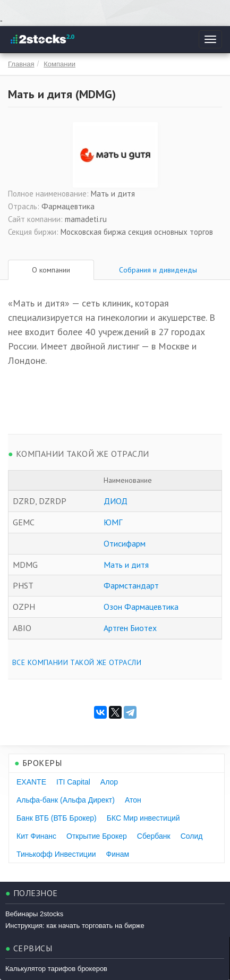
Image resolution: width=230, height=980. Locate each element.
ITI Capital (73, 782)
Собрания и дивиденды (158, 270)
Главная (21, 64)
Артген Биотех (130, 628)
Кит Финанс (36, 836)
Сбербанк (154, 836)
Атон (133, 800)
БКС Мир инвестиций (143, 818)
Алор (109, 782)
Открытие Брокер (97, 836)
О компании (51, 270)
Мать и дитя (126, 565)
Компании (59, 64)
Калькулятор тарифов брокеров (56, 969)
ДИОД (116, 501)
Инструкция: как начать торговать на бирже (75, 926)
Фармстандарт (131, 585)
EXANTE (31, 782)
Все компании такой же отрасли (77, 662)
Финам (118, 854)
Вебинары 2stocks (34, 914)
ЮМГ (113, 522)
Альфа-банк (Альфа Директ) (66, 800)
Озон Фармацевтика (141, 607)
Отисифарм (125, 543)
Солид (192, 836)
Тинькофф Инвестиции (56, 854)
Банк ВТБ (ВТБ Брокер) (57, 818)
